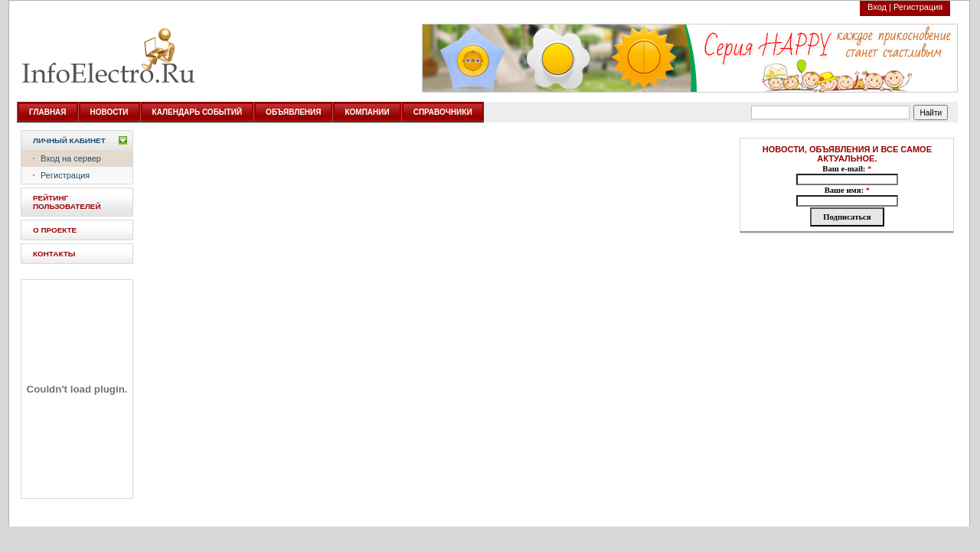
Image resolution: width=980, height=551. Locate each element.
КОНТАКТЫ (54, 254)
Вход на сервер (71, 158)
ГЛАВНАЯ (48, 112)
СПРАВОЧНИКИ (443, 112)
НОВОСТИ (109, 112)
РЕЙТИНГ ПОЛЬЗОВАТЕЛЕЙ (67, 202)
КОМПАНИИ (367, 112)
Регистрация (918, 7)
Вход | (879, 7)
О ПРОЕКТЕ (55, 230)
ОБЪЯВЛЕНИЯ (293, 112)
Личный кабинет (69, 140)
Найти (931, 113)
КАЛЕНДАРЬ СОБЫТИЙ (198, 112)
